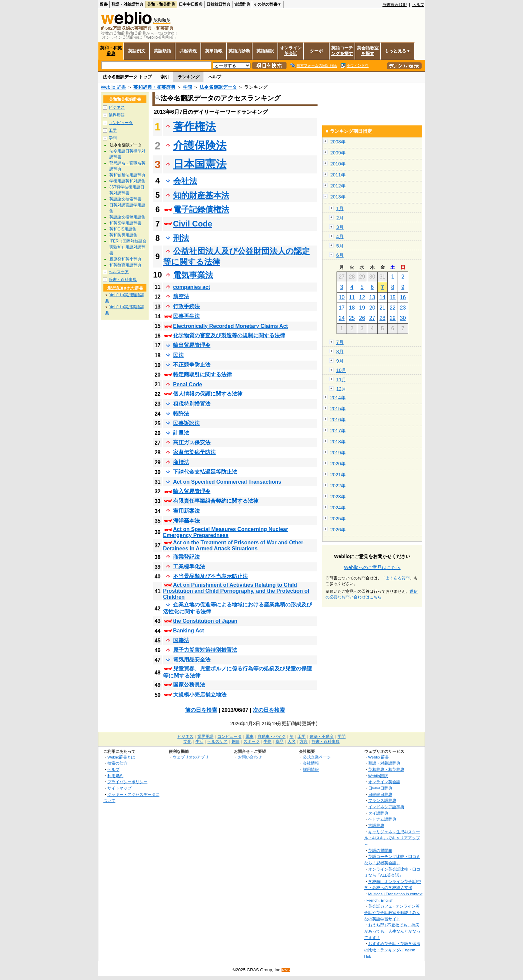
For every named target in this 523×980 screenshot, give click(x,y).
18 (352, 308)
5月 (340, 246)
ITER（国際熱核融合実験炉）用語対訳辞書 (128, 247)
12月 (341, 389)
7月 (340, 342)
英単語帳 (214, 51)
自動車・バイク (272, 737)
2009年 (338, 153)
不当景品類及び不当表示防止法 (210, 576)
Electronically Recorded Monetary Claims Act (230, 326)
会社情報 (311, 763)
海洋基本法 (186, 521)
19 (362, 308)
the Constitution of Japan (205, 621)
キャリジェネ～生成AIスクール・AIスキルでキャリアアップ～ (392, 838)
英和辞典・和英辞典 (154, 87)
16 (403, 297)
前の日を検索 (201, 710)
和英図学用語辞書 (125, 223)
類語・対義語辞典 (127, 4)
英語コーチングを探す (342, 51)
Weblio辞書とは (121, 757)
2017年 (338, 431)
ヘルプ (418, 5)
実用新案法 (186, 511)
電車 (249, 737)
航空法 (181, 296)
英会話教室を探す (368, 51)
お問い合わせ (250, 757)
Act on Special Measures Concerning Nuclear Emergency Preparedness (226, 532)
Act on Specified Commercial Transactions (227, 482)
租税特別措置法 (192, 404)
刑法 (181, 238)
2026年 (338, 530)
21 (383, 308)
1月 (340, 208)
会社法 (185, 181)
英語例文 (137, 51)
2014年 (338, 398)
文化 (187, 742)
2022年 (338, 486)
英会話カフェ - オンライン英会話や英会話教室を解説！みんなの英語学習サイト (392, 912)
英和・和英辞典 (161, 4)
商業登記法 (186, 557)
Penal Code (188, 384)
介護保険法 (200, 145)
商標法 (181, 462)
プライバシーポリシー (127, 782)
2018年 (338, 442)
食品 (280, 742)
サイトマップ (119, 788)
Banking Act (189, 631)
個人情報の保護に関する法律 (208, 394)
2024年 (338, 508)
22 (393, 308)
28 (383, 318)
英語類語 (162, 51)
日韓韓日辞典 (218, 4)
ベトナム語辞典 (382, 819)
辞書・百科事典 (123, 280)
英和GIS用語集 (123, 229)
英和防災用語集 (123, 235)
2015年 (338, 409)
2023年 (338, 497)
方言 (304, 742)
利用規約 (115, 776)
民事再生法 (186, 316)
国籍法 (181, 640)
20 (372, 308)
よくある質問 (398, 578)
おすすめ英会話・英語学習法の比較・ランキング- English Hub (392, 950)
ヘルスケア (119, 272)
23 (403, 308)
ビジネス (117, 107)
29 (393, 318)
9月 (340, 361)
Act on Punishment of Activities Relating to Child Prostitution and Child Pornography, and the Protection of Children (236, 591)
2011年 (338, 175)
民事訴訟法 (186, 423)
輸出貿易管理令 (192, 345)
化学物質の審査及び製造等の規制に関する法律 (229, 335)
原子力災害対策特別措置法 (205, 650)
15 (393, 297)
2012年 (338, 186)
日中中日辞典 (191, 4)
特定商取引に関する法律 (202, 374)
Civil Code (193, 224)
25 (352, 318)
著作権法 (194, 126)
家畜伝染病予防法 (194, 452)
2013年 (338, 197)
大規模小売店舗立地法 (200, 695)
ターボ (316, 51)
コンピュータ (121, 123)
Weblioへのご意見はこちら (372, 567)
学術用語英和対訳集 (127, 181)
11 (352, 297)
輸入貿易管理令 (192, 491)
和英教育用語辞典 (125, 265)
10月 (341, 370)
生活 (199, 742)
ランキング (189, 77)
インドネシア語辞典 (386, 807)
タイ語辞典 (378, 813)
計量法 (181, 433)
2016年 (338, 420)
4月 (340, 236)
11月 (341, 380)
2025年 (338, 519)
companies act (192, 287)
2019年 (338, 453)
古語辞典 (242, 4)
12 (362, 297)
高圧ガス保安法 (192, 442)
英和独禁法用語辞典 (127, 175)
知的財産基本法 (201, 195)
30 (403, 318)
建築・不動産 (322, 737)
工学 (113, 130)
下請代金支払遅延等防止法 (205, 472)
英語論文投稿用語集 (127, 217)
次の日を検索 (269, 710)
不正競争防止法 (192, 365)
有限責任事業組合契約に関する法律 (216, 501)
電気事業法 (193, 275)
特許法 (181, 413)
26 (362, 318)
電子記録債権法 (201, 209)
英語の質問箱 (380, 850)
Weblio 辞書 (113, 87)
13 (372, 297)
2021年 (338, 475)
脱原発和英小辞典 (125, 259)
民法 (178, 355)
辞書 (104, 4)
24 (342, 318)
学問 (187, 87)
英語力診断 (239, 51)
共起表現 (188, 51)
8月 (340, 352)
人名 (292, 742)
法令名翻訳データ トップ (127, 77)
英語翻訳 (265, 51)
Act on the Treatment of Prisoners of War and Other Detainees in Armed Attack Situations (233, 546)
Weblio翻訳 (378, 776)
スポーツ (251, 742)
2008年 (338, 142)
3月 (340, 227)
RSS (286, 970)
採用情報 (311, 769)
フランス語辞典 (382, 800)
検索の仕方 (117, 763)
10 (342, 297)
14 (383, 297)
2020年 (338, 464)
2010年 (338, 164)
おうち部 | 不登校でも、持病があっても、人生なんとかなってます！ (392, 931)
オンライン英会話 (291, 51)
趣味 (235, 742)
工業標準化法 (189, 567)
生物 (268, 742)
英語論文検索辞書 (125, 199)
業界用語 (117, 115)
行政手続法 (186, 306)
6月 (340, 255)
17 (342, 308)
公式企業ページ (317, 757)
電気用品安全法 (192, 660)
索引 (165, 77)
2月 (340, 218)
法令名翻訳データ (218, 87)
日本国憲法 (200, 164)
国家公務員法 (189, 685)
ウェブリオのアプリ (191, 757)
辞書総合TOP (395, 5)
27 (372, 318)
